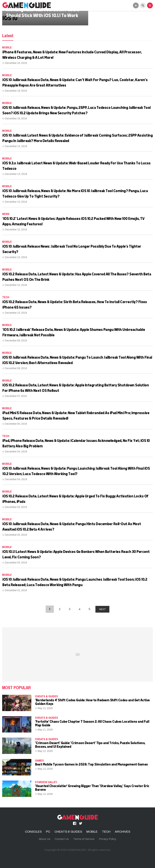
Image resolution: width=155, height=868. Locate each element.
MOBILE (7, 47)
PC (48, 832)
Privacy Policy (108, 839)
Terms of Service (84, 839)
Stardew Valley (46, 782)
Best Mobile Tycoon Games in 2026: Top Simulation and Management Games (91, 764)
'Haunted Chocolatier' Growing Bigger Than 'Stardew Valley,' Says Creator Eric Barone (92, 788)
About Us (45, 839)
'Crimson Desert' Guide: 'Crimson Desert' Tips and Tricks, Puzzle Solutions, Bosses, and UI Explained (90, 745)
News (6, 214)
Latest (8, 36)
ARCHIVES (122, 832)
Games (39, 760)
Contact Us (62, 839)
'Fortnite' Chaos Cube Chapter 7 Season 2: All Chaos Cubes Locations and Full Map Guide (92, 723)
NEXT (102, 609)
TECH (6, 297)
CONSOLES (33, 832)
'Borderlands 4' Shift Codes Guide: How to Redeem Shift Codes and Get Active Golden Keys (92, 702)
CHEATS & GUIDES (46, 696)
